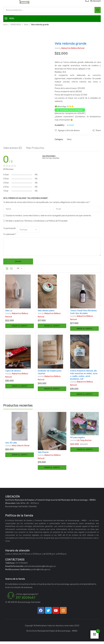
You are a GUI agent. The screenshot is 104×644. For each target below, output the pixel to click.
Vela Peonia (43, 454)
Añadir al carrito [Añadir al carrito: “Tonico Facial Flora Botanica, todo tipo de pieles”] (84, 329)
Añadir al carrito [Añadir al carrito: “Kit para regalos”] (84, 452)
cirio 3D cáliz (11, 444)
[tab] (12, 149)
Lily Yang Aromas (81, 442)
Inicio (5, 25)
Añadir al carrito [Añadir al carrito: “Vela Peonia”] (52, 470)
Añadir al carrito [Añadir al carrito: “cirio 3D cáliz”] (19, 457)
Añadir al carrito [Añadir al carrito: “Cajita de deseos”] (19, 387)
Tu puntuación (10, 228)
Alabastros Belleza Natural (70, 48)
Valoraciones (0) (12, 148)
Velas (26, 25)
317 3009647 (26, 600)
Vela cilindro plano (46, 311)
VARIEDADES (16, 25)
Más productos (35, 148)
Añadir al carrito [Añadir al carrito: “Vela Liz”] (19, 326)
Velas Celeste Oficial (17, 447)
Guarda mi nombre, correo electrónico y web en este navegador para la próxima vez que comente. (49, 216)
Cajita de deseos (13, 372)
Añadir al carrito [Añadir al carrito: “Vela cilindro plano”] (52, 326)
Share (96, 130)
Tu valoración (10, 234)
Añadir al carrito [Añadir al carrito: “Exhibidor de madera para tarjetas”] (52, 390)
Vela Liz (9, 311)
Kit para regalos (78, 439)
